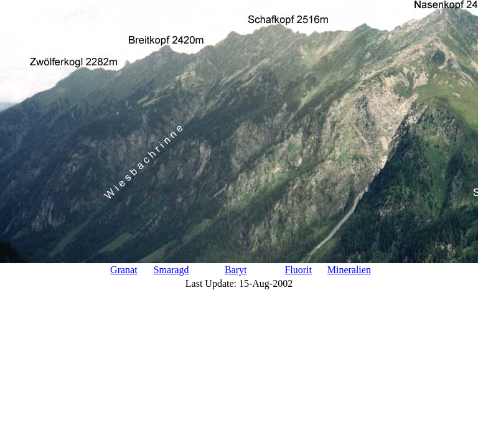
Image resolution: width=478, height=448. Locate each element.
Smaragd (171, 270)
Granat (124, 270)
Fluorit (298, 270)
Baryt (236, 270)
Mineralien (349, 270)
